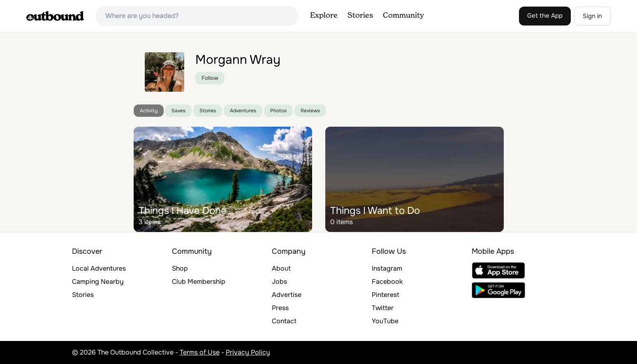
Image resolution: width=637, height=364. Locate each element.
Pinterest (386, 295)
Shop (180, 268)
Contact (284, 321)
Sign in (592, 16)
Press (280, 308)
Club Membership (199, 282)
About (281, 268)
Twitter (383, 308)
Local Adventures (99, 268)
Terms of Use (200, 352)
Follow (210, 78)
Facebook (387, 282)
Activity (149, 111)
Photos (278, 111)
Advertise (287, 295)
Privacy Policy (248, 352)
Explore (324, 16)
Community (403, 16)
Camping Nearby (98, 282)
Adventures (243, 111)
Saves (178, 111)
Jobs (279, 282)
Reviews (310, 111)
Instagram (387, 268)
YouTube (385, 321)
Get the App (545, 16)
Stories (360, 16)
